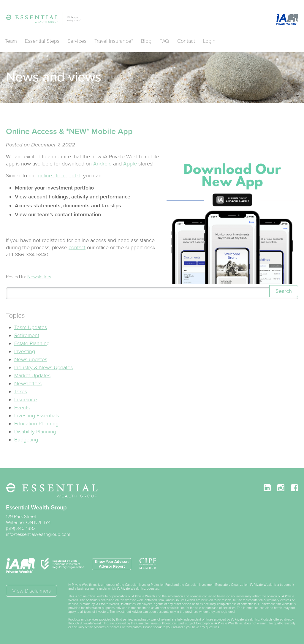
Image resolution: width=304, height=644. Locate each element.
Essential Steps (42, 41)
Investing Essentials (37, 416)
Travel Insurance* (114, 41)
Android (102, 164)
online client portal (59, 176)
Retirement (27, 335)
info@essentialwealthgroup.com (38, 534)
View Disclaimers (31, 591)
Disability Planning (35, 432)
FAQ (164, 41)
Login (209, 41)
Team (11, 41)
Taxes (21, 392)
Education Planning (36, 424)
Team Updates (31, 327)
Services (77, 41)
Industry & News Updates (43, 367)
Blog (146, 41)
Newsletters (39, 277)
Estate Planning (32, 343)
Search (284, 291)
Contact (186, 41)
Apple (130, 164)
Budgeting (26, 440)
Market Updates (32, 375)
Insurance (26, 400)
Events (22, 408)
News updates (31, 359)
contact (77, 247)
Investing (25, 351)
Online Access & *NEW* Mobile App (69, 131)
